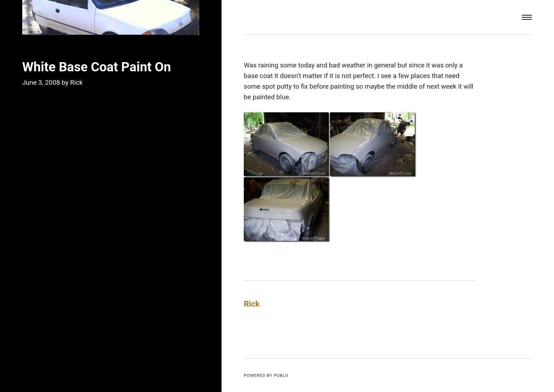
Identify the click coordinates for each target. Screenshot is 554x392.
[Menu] (527, 17)
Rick (77, 83)
